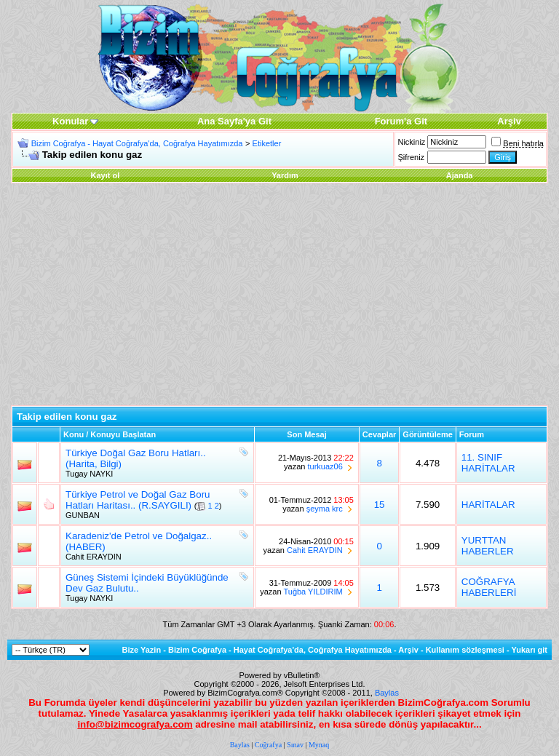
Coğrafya (268, 745)
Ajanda (460, 175)
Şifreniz (411, 157)
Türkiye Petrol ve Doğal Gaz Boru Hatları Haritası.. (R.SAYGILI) (138, 500)
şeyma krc (325, 509)
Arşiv (408, 650)
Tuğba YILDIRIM (313, 592)
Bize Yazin (142, 650)
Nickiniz (411, 142)
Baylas (387, 693)
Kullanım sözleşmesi (465, 650)
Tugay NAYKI (89, 474)
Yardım (285, 175)
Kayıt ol (105, 175)
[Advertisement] (279, 296)
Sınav (295, 745)
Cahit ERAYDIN (94, 557)
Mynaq (319, 745)
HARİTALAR (488, 505)
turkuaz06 (325, 466)
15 (380, 505)
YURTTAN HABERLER (488, 546)
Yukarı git (529, 650)
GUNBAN (83, 515)
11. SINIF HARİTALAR (488, 463)
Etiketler (267, 143)
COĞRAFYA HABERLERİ (489, 587)
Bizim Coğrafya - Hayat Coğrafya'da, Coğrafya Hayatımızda (137, 143)
